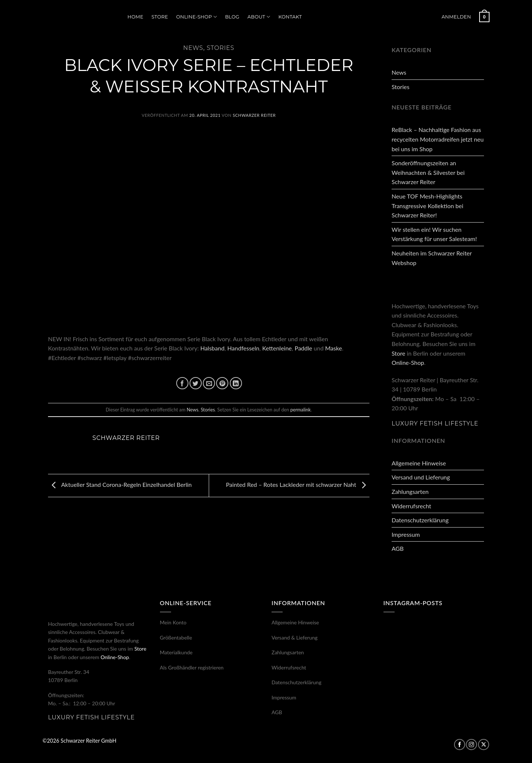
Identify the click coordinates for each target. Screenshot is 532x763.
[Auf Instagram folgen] (471, 745)
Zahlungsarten (410, 491)
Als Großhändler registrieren (192, 667)
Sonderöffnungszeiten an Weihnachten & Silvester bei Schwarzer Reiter (428, 172)
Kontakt (290, 17)
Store (160, 17)
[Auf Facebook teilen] (182, 383)
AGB (398, 548)
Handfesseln (243, 348)
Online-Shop (197, 17)
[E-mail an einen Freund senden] (209, 383)
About (259, 17)
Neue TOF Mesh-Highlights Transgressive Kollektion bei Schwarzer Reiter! (427, 206)
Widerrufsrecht (411, 506)
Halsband (212, 348)
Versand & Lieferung (295, 637)
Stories (220, 48)
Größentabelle (176, 637)
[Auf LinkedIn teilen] (236, 383)
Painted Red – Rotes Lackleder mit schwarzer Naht (298, 484)
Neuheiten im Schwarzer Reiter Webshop (432, 258)
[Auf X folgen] (484, 745)
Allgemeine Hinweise (419, 463)
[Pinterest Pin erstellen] (222, 383)
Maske (334, 348)
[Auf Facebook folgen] (460, 745)
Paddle (303, 348)
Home (135, 17)
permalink (301, 410)
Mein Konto (173, 622)
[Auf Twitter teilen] (196, 383)
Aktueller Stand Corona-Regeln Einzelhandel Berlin (120, 484)
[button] (456, 17)
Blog (232, 17)
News (193, 48)
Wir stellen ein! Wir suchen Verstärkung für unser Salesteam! (434, 234)
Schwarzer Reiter (254, 115)
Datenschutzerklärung (420, 520)
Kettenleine (277, 348)
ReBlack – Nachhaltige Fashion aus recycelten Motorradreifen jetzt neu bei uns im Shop (438, 139)
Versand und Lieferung (421, 477)
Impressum (406, 534)
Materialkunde (176, 652)
